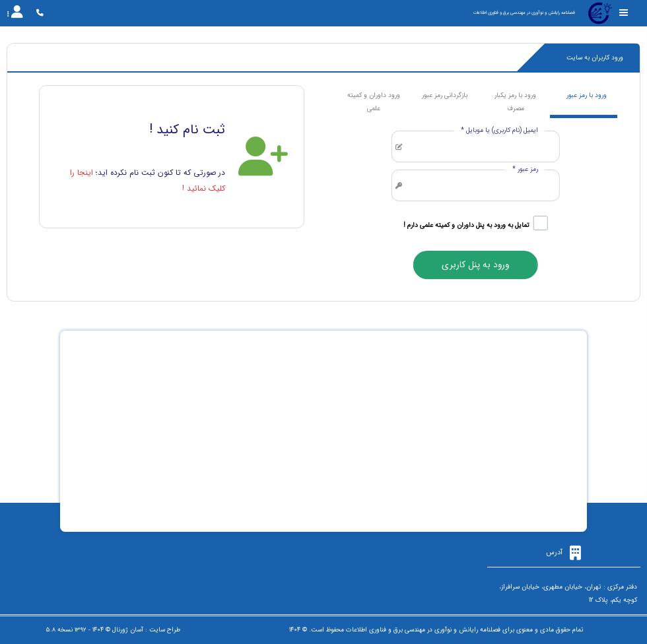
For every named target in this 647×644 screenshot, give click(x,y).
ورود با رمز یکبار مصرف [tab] (515, 102)
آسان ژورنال (128, 630)
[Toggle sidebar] (624, 13)
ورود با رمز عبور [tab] (587, 95)
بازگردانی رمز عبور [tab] (445, 95)
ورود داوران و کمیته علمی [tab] (374, 102)
